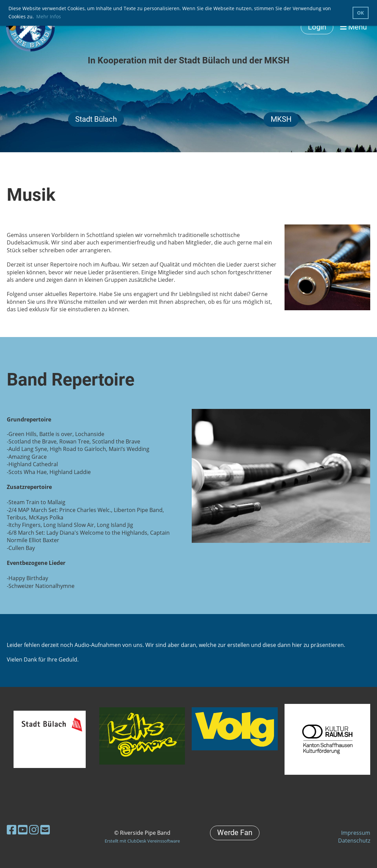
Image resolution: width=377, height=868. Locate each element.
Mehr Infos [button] (49, 16)
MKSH (281, 119)
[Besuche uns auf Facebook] (12, 830)
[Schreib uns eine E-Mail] (45, 830)
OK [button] (360, 13)
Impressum (356, 833)
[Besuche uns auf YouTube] (23, 830)
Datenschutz (354, 841)
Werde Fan (235, 833)
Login (317, 27)
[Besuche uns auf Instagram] (34, 830)
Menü (353, 27)
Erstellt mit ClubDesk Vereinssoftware (142, 841)
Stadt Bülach (96, 119)
